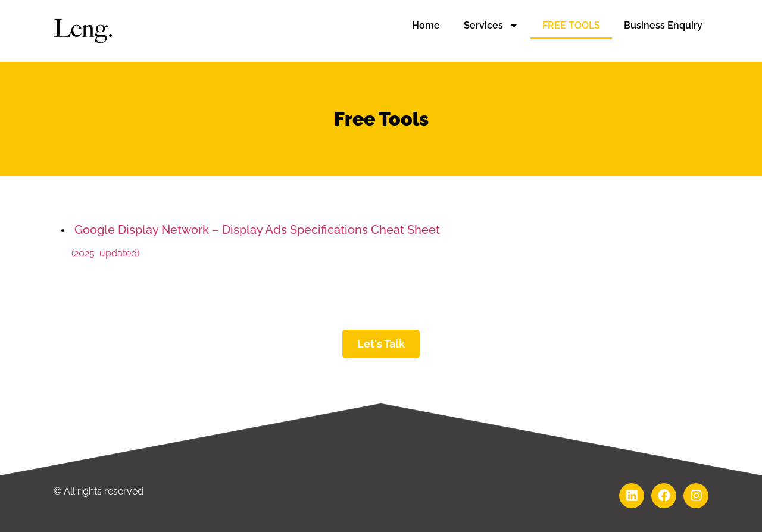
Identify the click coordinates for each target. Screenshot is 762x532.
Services (491, 26)
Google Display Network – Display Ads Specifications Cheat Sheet (256, 230)
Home (426, 25)
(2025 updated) (105, 253)
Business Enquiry (663, 25)
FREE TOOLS (571, 25)
